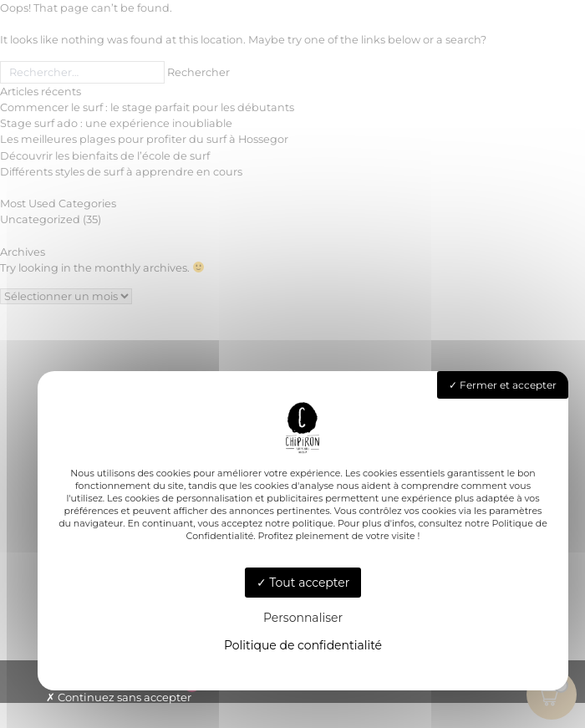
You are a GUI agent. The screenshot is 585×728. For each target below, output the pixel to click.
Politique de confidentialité (303, 645)
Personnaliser (303, 618)
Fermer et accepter (503, 385)
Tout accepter (303, 583)
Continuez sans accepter (119, 697)
